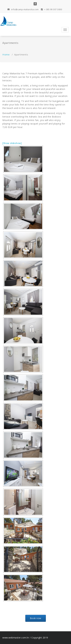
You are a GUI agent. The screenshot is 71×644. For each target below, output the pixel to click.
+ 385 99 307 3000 (51, 9)
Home (6, 54)
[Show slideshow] (12, 143)
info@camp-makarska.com (23, 9)
